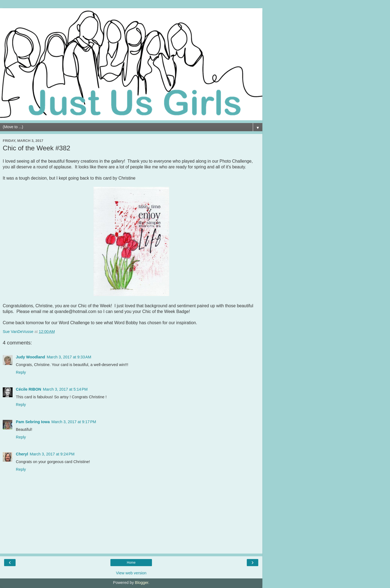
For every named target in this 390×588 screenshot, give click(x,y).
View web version (131, 573)
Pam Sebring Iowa (33, 422)
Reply (21, 372)
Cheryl (22, 454)
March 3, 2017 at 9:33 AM (69, 357)
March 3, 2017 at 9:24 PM (52, 454)
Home (131, 563)
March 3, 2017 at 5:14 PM (65, 389)
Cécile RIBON (29, 389)
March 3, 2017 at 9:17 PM (74, 422)
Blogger (142, 583)
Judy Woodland (30, 357)
